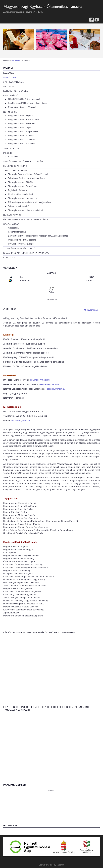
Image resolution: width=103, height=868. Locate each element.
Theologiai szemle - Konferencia (22, 198)
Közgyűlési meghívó (17, 232)
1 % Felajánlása (13, 82)
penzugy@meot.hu (56, 389)
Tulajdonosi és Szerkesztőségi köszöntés (26, 178)
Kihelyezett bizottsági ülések (21, 194)
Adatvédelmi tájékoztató (19, 249)
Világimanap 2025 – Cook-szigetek (24, 120)
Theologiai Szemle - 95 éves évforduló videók (28, 174)
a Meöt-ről (10, 77)
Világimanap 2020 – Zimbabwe (22, 140)
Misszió (8, 153)
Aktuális (9, 86)
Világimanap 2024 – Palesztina (22, 124)
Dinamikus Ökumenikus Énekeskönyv (26, 253)
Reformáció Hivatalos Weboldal (22, 107)
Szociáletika (11, 149)
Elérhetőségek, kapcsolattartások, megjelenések (29, 202)
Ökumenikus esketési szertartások (26, 220)
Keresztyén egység (16, 91)
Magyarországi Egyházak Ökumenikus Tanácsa (43, 6)
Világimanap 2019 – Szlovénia (22, 144)
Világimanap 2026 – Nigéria (20, 116)
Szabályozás (11, 224)
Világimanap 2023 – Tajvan (20, 128)
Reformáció (11, 95)
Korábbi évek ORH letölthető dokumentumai (28, 103)
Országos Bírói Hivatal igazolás (22, 240)
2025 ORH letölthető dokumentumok (24, 99)
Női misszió (10, 112)
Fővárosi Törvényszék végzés (21, 244)
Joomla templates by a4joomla (52, 865)
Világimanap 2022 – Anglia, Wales (23, 132)
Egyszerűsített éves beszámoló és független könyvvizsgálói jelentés (38, 236)
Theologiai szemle (15, 171)
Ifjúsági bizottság (15, 166)
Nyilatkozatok (12, 215)
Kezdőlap (16, 61)
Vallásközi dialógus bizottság (23, 162)
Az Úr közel (13, 157)
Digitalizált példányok (18, 190)
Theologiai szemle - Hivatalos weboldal (25, 210)
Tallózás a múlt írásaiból (19, 206)
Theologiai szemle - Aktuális (21, 182)
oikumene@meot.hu (40, 380)
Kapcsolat (10, 258)
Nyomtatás (91, 310)
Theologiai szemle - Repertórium (23, 186)
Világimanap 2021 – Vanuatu (21, 136)
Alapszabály (14, 228)
